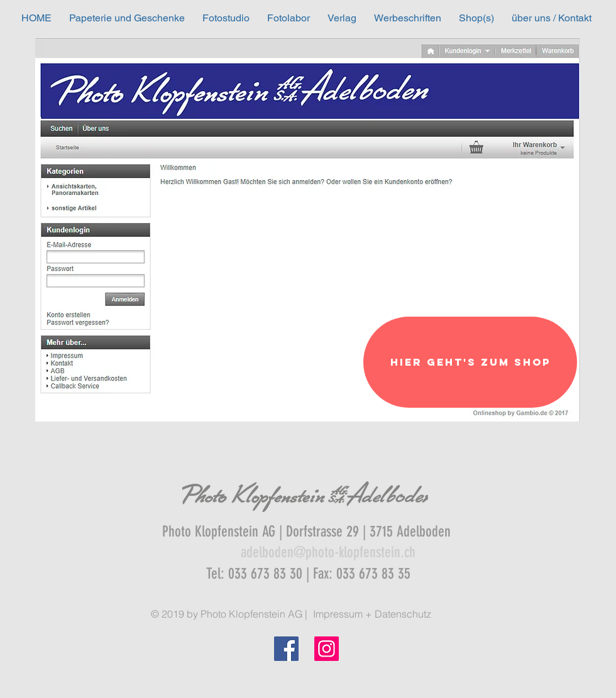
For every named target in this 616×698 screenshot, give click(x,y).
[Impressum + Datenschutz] (372, 614)
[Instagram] (327, 649)
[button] (127, 18)
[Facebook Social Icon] (286, 649)
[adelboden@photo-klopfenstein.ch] (328, 553)
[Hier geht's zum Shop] (470, 362)
